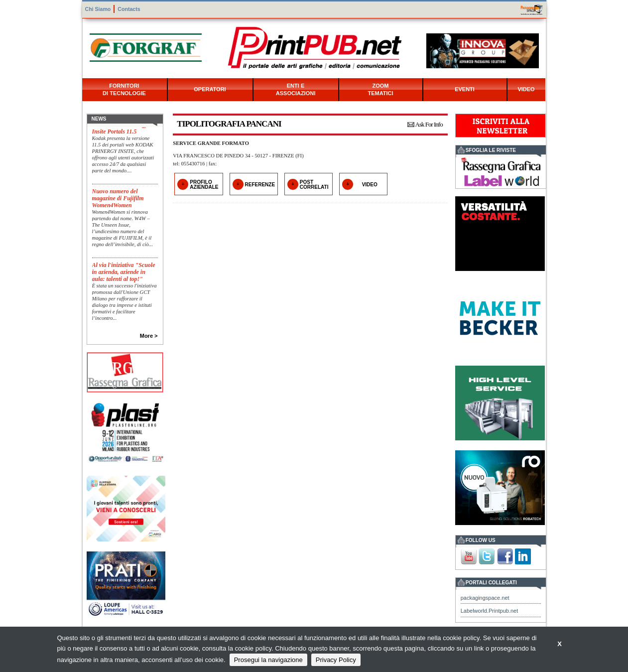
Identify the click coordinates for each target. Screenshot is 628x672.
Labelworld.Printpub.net (490, 611)
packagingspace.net (485, 598)
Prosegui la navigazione (268, 660)
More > (149, 336)
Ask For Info (429, 124)
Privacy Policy (336, 660)
